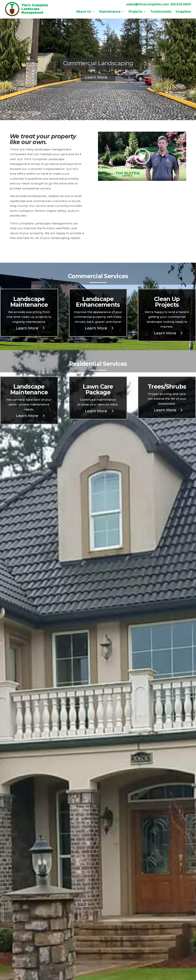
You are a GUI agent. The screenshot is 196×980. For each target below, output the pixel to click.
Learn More (96, 77)
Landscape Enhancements (98, 302)
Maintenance (110, 12)
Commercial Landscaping (98, 63)
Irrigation (183, 12)
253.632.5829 (181, 4)
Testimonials (161, 12)
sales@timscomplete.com (148, 4)
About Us (84, 12)
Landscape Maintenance (29, 302)
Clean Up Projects (167, 302)
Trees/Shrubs (167, 387)
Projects (135, 12)
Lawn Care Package (98, 389)
